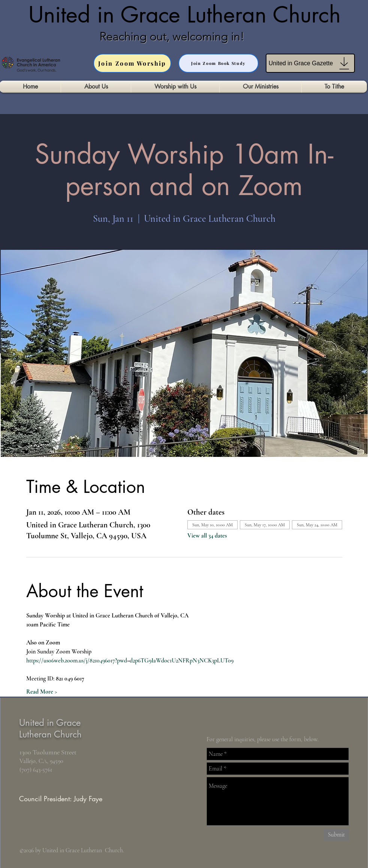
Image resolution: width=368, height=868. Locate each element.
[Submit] (336, 835)
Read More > (42, 692)
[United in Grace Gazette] (310, 63)
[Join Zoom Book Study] (218, 63)
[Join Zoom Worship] (132, 63)
